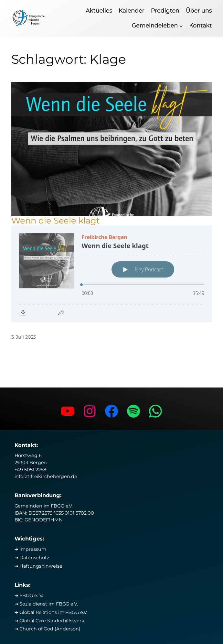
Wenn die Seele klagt (55, 221)
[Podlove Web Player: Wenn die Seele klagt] (112, 274)
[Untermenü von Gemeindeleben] (181, 26)
